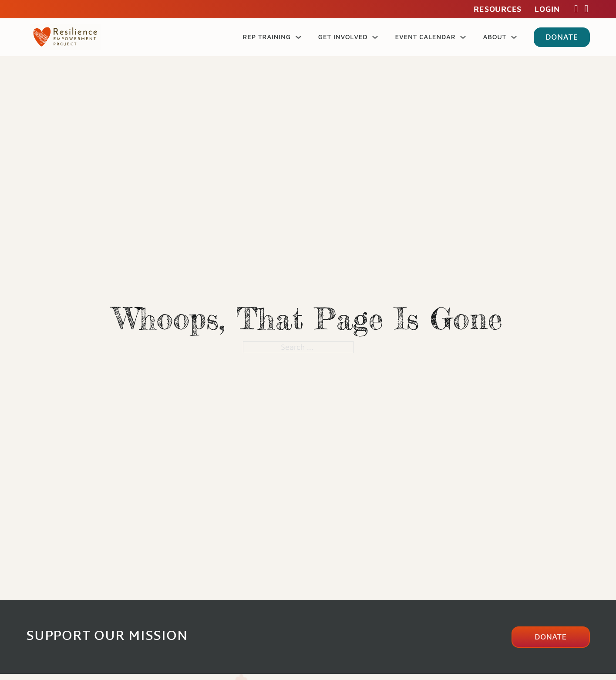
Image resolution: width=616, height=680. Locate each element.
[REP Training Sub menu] (298, 37)
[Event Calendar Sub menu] (463, 37)
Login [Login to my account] (547, 9)
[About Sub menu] (514, 37)
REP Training (266, 37)
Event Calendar (425, 37)
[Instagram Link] (586, 9)
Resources (498, 9)
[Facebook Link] (576, 9)
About (495, 37)
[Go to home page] (65, 37)
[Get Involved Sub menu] (375, 37)
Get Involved (343, 37)
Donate (562, 37)
